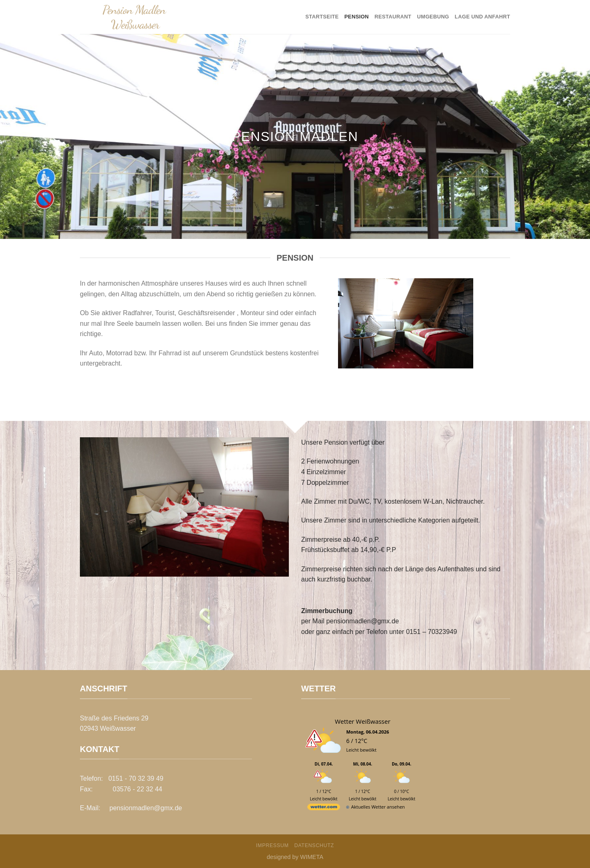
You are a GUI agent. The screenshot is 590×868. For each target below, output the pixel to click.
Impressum (272, 845)
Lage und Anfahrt (482, 17)
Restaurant (393, 17)
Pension (357, 17)
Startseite (322, 17)
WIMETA (312, 857)
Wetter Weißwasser (363, 721)
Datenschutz (314, 845)
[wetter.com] (324, 808)
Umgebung (433, 17)
